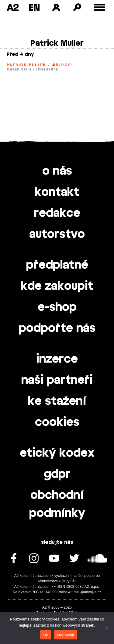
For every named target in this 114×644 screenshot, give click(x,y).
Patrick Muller (26, 65)
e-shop (57, 307)
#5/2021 (62, 65)
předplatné (57, 265)
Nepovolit (66, 635)
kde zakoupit (57, 286)
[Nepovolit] (106, 628)
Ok (45, 635)
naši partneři (57, 380)
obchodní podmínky (57, 504)
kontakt (57, 192)
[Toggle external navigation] (100, 7)
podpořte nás (57, 328)
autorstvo (57, 234)
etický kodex (57, 453)
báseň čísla (19, 69)
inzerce (57, 359)
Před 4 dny (20, 54)
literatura (47, 69)
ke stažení (57, 401)
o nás (57, 171)
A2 (13, 7)
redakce (57, 213)
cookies (57, 422)
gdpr (57, 474)
